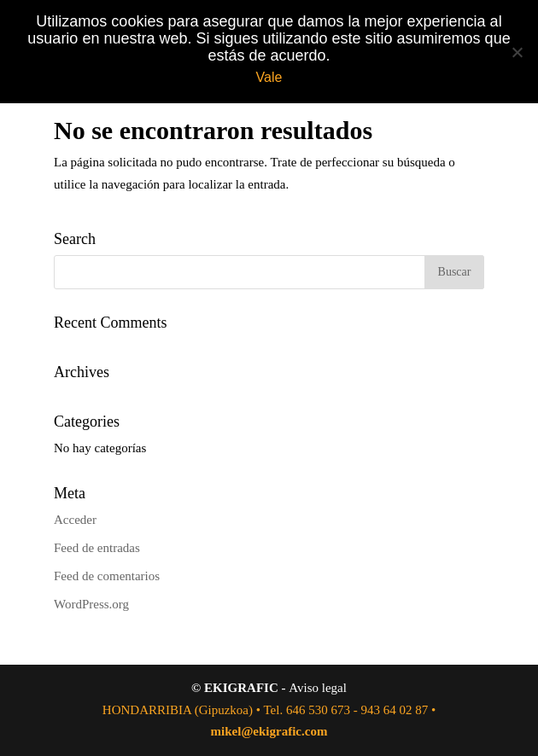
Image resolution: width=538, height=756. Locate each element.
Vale (269, 77)
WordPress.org (91, 604)
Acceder (75, 520)
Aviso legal (318, 688)
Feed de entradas (97, 548)
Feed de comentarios (107, 576)
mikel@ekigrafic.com (269, 731)
